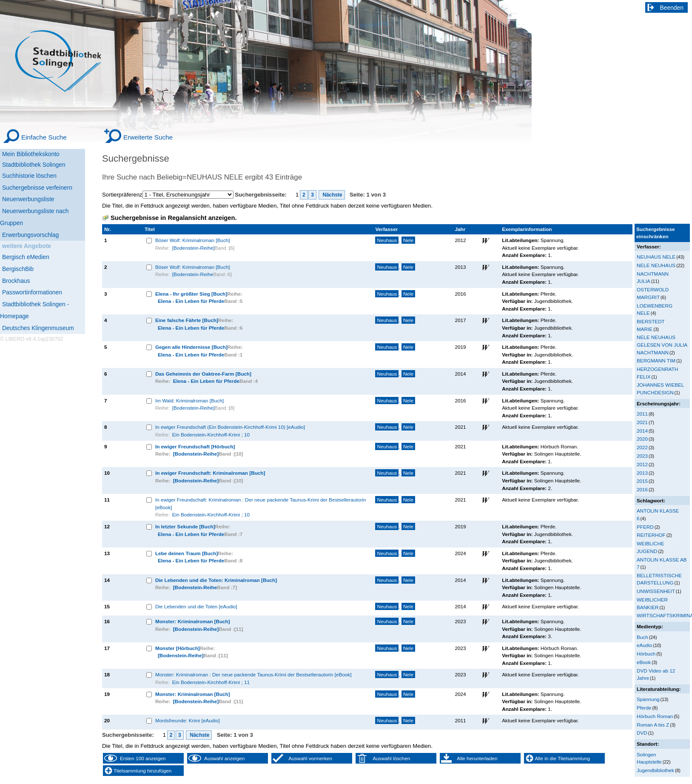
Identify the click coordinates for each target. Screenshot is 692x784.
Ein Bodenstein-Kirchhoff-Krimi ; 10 (211, 435)
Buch (642, 637)
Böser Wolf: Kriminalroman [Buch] (193, 240)
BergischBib (18, 269)
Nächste (332, 195)
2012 (642, 464)
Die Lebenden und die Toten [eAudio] (196, 606)
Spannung (648, 699)
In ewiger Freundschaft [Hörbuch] (195, 446)
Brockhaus (16, 281)
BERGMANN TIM (656, 361)
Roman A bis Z (653, 725)
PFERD (645, 527)
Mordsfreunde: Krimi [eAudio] (188, 720)
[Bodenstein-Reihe (193, 274)
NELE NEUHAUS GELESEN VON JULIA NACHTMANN (662, 345)
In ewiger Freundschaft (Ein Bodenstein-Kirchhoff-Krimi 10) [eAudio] (230, 427)
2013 (642, 473)
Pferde (644, 708)
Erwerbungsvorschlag (30, 235)
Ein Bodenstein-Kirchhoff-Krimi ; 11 (211, 682)
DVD (642, 733)
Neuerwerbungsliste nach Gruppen (34, 217)
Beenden (672, 8)
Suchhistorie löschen (29, 176)
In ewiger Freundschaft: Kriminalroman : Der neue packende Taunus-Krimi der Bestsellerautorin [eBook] (261, 503)
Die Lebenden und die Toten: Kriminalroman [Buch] (216, 580)
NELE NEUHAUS (656, 265)
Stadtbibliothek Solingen (34, 165)
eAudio (645, 645)
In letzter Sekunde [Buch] (185, 526)
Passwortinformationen (32, 292)
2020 (642, 439)
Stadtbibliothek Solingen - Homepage (34, 310)
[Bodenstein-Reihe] (194, 248)
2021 (642, 422)
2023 (642, 456)
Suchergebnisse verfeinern (37, 188)
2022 (642, 447)
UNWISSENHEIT (656, 591)
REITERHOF (651, 535)
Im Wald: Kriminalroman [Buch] (189, 401)
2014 (642, 431)
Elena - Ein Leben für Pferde (191, 301)
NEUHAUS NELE (656, 257)
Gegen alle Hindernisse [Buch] (191, 347)
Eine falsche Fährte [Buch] (187, 320)
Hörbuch (646, 654)
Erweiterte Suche (148, 137)
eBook (644, 662)
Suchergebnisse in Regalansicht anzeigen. (174, 218)
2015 (642, 481)
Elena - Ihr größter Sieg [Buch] (191, 294)
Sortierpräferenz (122, 195)
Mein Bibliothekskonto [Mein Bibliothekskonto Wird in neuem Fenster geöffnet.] (31, 154)
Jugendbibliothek (655, 770)
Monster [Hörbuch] (178, 648)
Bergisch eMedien (26, 257)
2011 (642, 414)
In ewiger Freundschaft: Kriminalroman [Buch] (210, 473)
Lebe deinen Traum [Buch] (187, 553)
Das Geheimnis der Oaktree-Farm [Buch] (203, 374)
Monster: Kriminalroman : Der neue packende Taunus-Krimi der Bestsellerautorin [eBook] (253, 674)
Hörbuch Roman (655, 716)
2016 (642, 489)
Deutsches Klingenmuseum (38, 328)
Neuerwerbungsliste (28, 199)
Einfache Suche (44, 137)
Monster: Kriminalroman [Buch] (193, 621)
